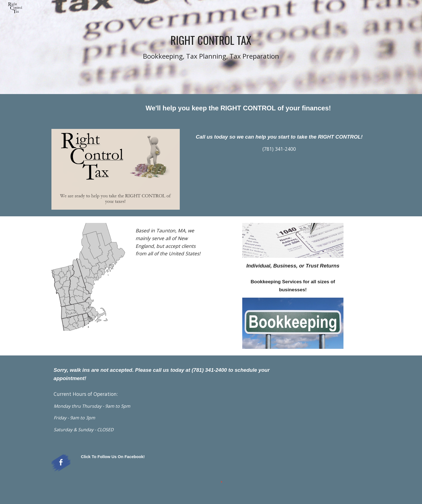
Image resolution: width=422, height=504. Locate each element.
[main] (211, 47)
